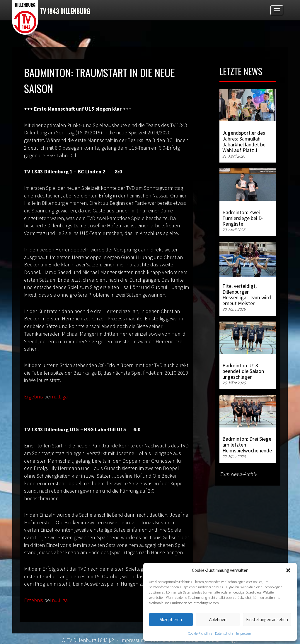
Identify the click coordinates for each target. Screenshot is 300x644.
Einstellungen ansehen (267, 620)
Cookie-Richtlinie (200, 633)
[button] (288, 570)
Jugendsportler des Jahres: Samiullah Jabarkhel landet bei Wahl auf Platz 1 (244, 141)
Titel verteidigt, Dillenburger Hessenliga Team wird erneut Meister (247, 295)
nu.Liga (60, 397)
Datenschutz (224, 633)
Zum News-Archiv (238, 474)
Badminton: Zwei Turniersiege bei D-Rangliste (243, 218)
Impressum (244, 633)
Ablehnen (218, 620)
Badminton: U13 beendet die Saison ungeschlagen (243, 371)
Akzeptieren (171, 620)
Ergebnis (34, 397)
